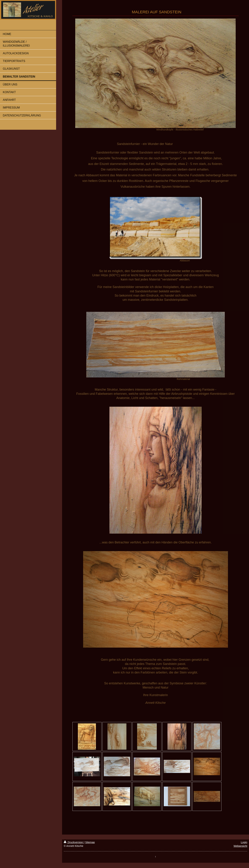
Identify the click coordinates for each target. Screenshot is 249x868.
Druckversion (74, 842)
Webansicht (240, 846)
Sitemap (90, 842)
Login (244, 842)
